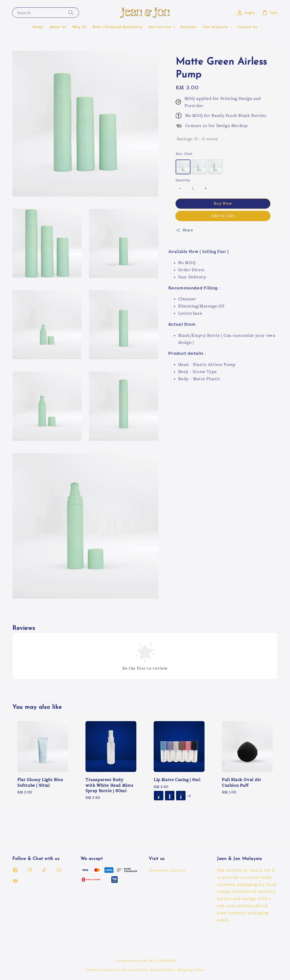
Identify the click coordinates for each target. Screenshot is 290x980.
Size (184, 154)
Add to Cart (223, 216)
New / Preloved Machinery (117, 27)
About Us (58, 27)
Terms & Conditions (103, 970)
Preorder (189, 27)
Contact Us (247, 27)
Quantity (183, 180)
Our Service (160, 27)
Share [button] (184, 230)
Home (38, 27)
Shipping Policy (191, 970)
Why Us (79, 27)
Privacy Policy (135, 970)
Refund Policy (163, 970)
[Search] (71, 12)
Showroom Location (167, 870)
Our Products (215, 27)
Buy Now (223, 203)
